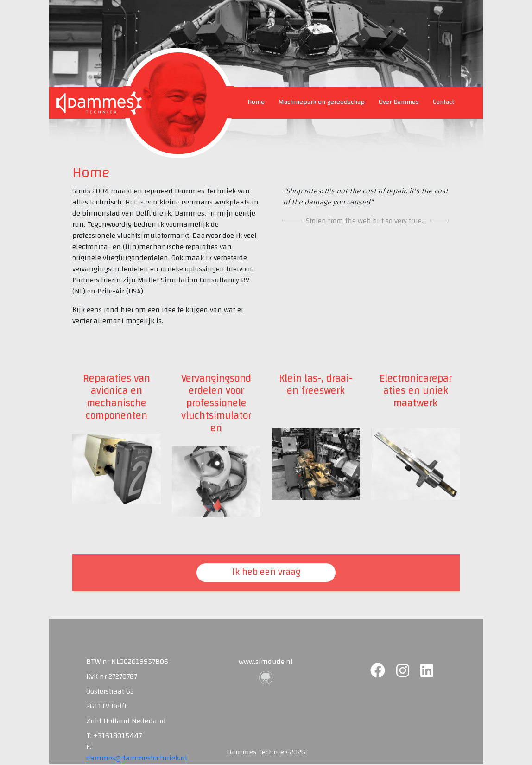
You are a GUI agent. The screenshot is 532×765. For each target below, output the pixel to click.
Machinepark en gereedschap (322, 102)
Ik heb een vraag (266, 572)
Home (256, 102)
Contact (443, 102)
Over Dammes (399, 102)
